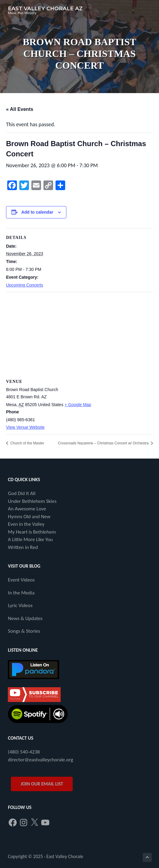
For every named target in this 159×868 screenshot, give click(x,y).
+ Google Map (78, 405)
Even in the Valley (26, 524)
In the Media (21, 593)
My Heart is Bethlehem (32, 532)
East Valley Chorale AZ (45, 8)
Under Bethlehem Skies (32, 501)
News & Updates (25, 618)
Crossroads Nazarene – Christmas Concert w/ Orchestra (104, 443)
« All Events (20, 109)
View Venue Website (25, 427)
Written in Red (23, 547)
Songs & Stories (24, 631)
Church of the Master (27, 443)
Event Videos (21, 580)
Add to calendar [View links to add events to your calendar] (37, 212)
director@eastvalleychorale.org (40, 760)
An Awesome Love (27, 509)
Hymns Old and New (29, 517)
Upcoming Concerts (25, 285)
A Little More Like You (30, 539)
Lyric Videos (20, 605)
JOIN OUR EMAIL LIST (42, 784)
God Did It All (22, 493)
